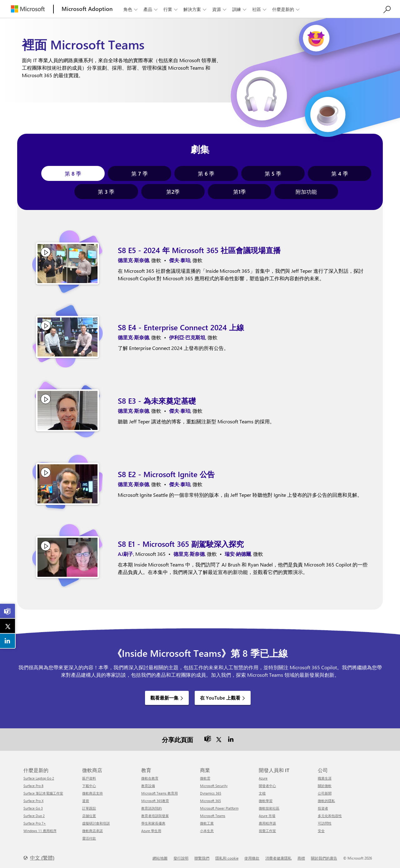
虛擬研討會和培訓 (96, 823)
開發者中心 (267, 786)
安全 (321, 831)
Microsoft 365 (210, 801)
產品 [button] (151, 9)
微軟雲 (205, 778)
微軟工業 (207, 823)
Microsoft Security (214, 786)
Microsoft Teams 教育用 (160, 793)
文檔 (262, 793)
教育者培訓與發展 (155, 816)
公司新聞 (325, 793)
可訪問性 (325, 823)
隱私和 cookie (227, 858)
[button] (73, 173)
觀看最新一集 (164, 698)
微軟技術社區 (269, 808)
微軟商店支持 (92, 793)
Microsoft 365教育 (155, 801)
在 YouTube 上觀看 (220, 698)
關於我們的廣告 (324, 858)
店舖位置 (89, 816)
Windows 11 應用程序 (40, 831)
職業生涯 (325, 778)
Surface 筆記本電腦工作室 (43, 793)
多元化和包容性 (330, 816)
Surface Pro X (33, 801)
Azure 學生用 (151, 831)
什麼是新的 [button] (286, 9)
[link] (8, 611)
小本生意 (207, 831)
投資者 (323, 808)
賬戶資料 (89, 778)
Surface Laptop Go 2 (39, 778)
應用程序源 (267, 823)
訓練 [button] (240, 9)
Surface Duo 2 (34, 816)
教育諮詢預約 (152, 808)
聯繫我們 (202, 858)
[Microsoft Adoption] (87, 9)
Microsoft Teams (213, 816)
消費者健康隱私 (278, 858)
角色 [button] (131, 9)
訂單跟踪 (89, 808)
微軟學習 (266, 801)
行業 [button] (171, 9)
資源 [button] (220, 9)
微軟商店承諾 (92, 831)
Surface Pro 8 (33, 786)
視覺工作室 (267, 831)
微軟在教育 (150, 778)
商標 (301, 858)
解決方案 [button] (195, 9)
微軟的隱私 (326, 801)
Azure (263, 778)
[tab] (73, 173)
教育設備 (148, 786)
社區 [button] (260, 9)
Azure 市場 (267, 816)
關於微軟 (325, 786)
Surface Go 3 (33, 808)
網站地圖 (160, 858)
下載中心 (89, 786)
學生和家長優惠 (153, 823)
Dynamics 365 (211, 793)
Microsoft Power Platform (219, 808)
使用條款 (252, 858)
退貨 (86, 801)
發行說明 (181, 858)
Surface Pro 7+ (35, 823)
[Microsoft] (28, 9)
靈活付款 (89, 838)
